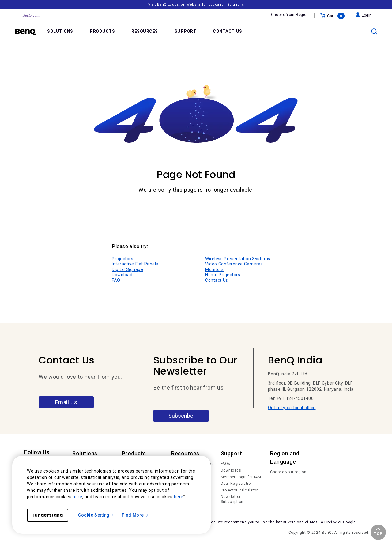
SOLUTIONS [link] (60, 31)
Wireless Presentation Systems (238, 259)
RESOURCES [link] (145, 31)
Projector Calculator (239, 490)
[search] (374, 32)
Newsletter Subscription (232, 499)
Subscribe (181, 416)
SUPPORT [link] (186, 31)
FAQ (117, 280)
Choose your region (288, 472)
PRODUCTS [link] (102, 31)
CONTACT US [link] (228, 31)
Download (122, 275)
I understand (48, 515)
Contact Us (217, 280)
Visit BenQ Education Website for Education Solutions (196, 4)
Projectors (123, 259)
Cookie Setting (96, 515)
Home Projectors (223, 275)
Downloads (231, 470)
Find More (135, 515)
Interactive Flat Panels (135, 264)
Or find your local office (292, 408)
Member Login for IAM (241, 477)
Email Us (66, 402)
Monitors (214, 269)
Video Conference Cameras (234, 264)
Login (364, 15)
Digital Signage (127, 269)
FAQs (226, 464)
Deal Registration (237, 484)
